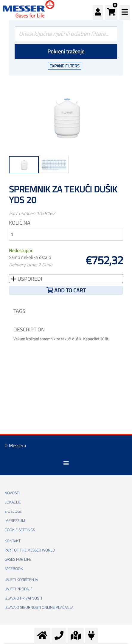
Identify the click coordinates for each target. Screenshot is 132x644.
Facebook (14, 569)
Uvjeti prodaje (18, 589)
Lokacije (13, 502)
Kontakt (13, 541)
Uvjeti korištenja (21, 580)
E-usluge (13, 512)
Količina (20, 223)
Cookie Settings (20, 530)
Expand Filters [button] (65, 66)
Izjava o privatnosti (23, 598)
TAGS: (20, 311)
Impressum (15, 521)
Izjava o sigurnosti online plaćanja (39, 608)
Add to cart (70, 290)
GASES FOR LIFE (18, 560)
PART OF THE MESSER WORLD (30, 550)
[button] (111, 13)
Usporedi (29, 279)
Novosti (12, 493)
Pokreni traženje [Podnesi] (66, 51)
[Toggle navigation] (66, 463)
